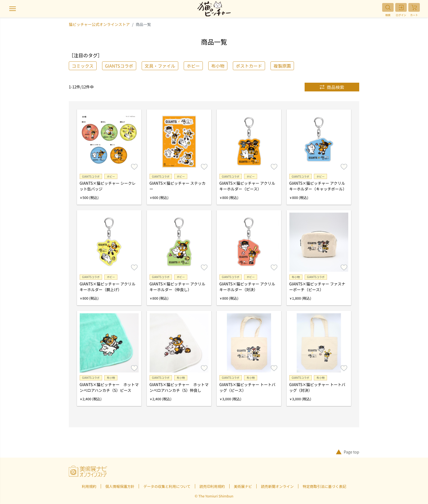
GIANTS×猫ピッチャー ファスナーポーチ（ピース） (317, 287)
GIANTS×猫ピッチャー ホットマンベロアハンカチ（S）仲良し (179, 387)
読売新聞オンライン (277, 486)
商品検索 (332, 87)
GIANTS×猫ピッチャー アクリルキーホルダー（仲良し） (178, 287)
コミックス (83, 66)
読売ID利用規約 (212, 486)
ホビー (193, 66)
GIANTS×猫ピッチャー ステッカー (178, 186)
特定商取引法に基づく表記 (325, 486)
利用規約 (89, 486)
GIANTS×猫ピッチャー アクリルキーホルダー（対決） (247, 287)
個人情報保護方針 (120, 486)
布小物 (218, 66)
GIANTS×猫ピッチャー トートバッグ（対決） (317, 387)
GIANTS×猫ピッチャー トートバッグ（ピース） (247, 387)
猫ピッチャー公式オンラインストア (99, 24)
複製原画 (282, 66)
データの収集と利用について (167, 486)
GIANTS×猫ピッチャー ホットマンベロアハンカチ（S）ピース (109, 387)
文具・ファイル (160, 66)
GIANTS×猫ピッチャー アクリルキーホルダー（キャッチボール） (318, 186)
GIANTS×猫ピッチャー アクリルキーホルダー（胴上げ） (108, 287)
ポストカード (249, 66)
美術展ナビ (243, 486)
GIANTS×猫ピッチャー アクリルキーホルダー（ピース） (247, 186)
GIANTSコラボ (119, 66)
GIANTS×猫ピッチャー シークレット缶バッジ (108, 186)
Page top (348, 452)
